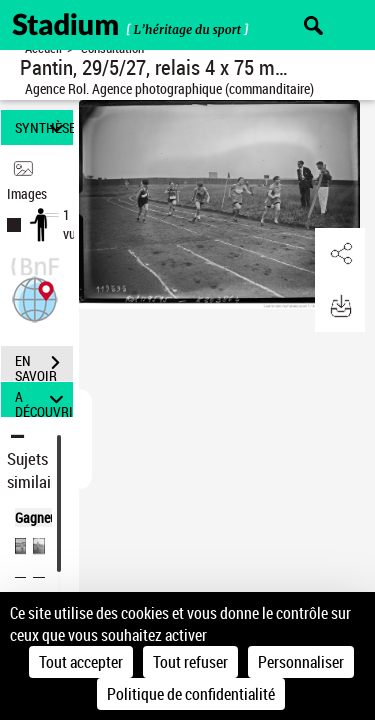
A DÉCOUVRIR (44, 399)
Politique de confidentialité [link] (191, 694)
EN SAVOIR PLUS (44, 365)
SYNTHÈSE (44, 127)
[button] (35, 297)
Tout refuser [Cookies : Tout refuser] (190, 662)
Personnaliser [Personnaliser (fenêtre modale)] (301, 662)
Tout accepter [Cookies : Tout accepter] (81, 662)
